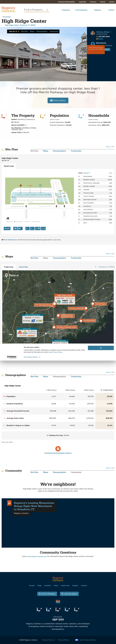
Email (101, 39)
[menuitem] (64, 11)
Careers (112, 2)
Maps (32, 31)
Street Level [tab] (9, 166)
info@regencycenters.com (37, 556)
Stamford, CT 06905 (107, 267)
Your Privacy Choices (31, 640)
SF (111, 173)
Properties (66, 10)
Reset (7, 228)
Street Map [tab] (23, 267)
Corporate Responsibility (66, 2)
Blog (39, 586)
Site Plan (25, 31)
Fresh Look (65, 586)
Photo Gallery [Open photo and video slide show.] (59, 100)
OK (101, 631)
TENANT (87, 173)
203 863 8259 (103, 37)
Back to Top (110, 147)
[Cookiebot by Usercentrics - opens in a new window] (12, 640)
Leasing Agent (71, 594)
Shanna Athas (103, 32)
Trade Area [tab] (9, 267)
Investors (93, 2)
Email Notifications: (10, 240)
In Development (81, 10)
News (56, 586)
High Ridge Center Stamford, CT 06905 (96, 48)
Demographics (42, 31)
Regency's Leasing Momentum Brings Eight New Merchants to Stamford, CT (34, 506)
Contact (111, 10)
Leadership (82, 2)
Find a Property (48, 594)
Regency (98, 10)
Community (54, 31)
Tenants (103, 2)
